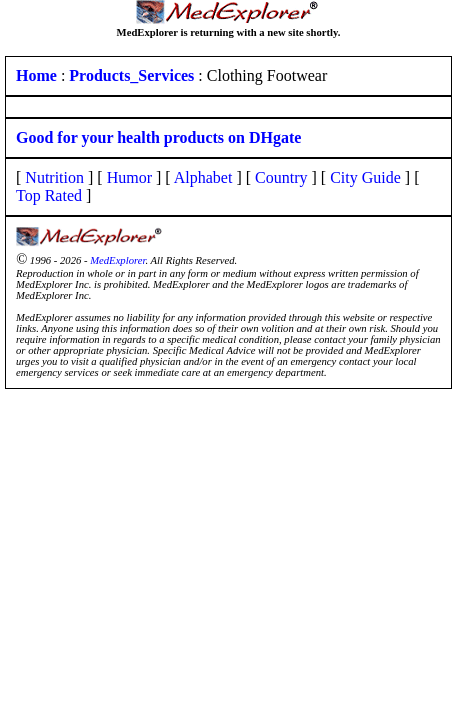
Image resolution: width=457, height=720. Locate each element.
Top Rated (49, 195)
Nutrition (54, 177)
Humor (129, 177)
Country (281, 177)
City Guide (365, 177)
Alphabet (203, 177)
